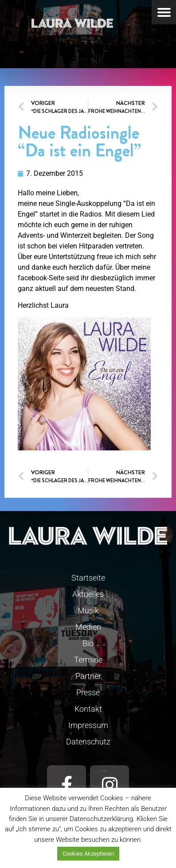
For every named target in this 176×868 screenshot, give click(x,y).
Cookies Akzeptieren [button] (88, 854)
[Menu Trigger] (164, 12)
